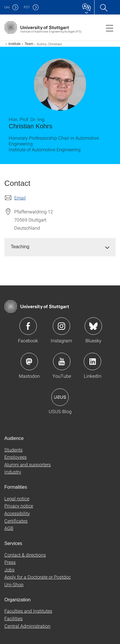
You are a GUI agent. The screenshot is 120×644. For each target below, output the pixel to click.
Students (13, 450)
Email (20, 198)
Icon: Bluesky (93, 326)
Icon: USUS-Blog (60, 397)
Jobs (9, 570)
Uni (7, 7)
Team (29, 44)
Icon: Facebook (28, 326)
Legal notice (17, 498)
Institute (14, 44)
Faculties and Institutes (28, 611)
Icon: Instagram (61, 326)
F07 (27, 7)
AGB (9, 528)
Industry (13, 472)
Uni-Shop (14, 584)
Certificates (16, 521)
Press (10, 562)
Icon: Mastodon (29, 361)
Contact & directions (25, 555)
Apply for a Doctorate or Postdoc (38, 577)
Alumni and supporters (28, 464)
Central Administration (27, 626)
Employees (16, 457)
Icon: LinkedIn (92, 361)
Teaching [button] (20, 247)
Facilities (13, 618)
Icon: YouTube (62, 361)
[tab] (60, 247)
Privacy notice (19, 506)
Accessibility (17, 513)
